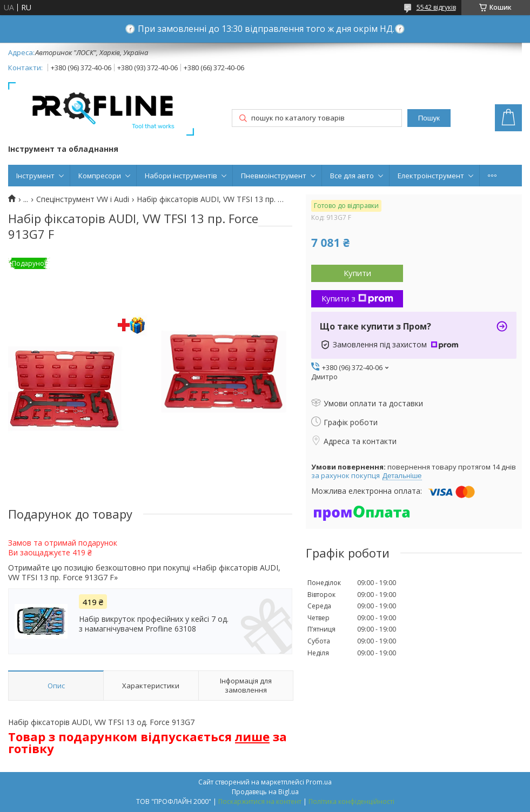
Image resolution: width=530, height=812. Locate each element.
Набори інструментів (181, 176)
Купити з (357, 298)
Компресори (100, 176)
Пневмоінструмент (274, 176)
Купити (357, 273)
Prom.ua (319, 782)
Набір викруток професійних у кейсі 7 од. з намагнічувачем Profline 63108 (154, 624)
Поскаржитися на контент (260, 801)
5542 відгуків (436, 7)
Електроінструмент (431, 176)
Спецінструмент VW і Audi (83, 199)
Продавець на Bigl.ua (265, 792)
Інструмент (35, 176)
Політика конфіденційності (351, 801)
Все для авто (352, 176)
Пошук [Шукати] (429, 118)
